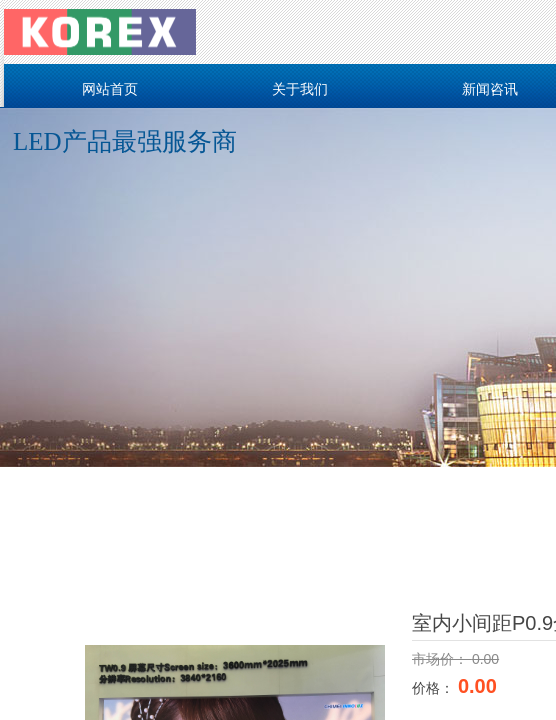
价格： (435, 688)
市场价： (442, 659)
